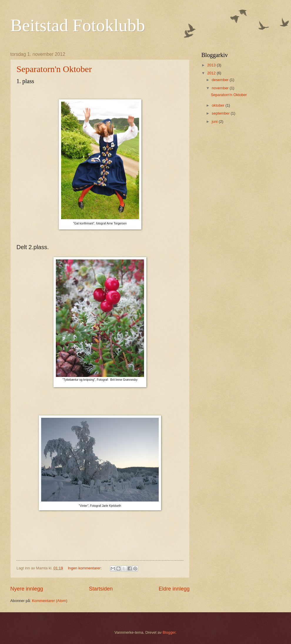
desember (221, 80)
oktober (219, 105)
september (221, 113)
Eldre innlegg (174, 589)
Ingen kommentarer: (85, 568)
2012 (212, 73)
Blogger (169, 632)
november (221, 88)
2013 (212, 65)
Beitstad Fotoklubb (78, 25)
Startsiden (101, 589)
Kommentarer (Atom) (50, 601)
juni (215, 121)
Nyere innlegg (27, 589)
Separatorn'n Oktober (54, 69)
